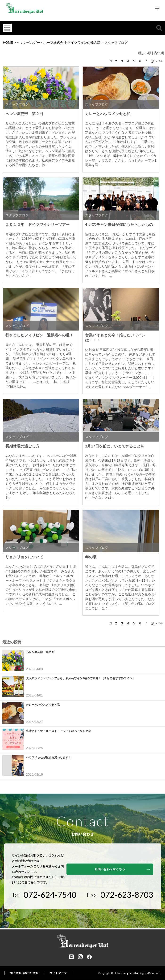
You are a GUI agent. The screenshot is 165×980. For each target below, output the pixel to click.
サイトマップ (58, 973)
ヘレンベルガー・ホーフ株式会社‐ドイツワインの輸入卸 (59, 43)
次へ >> (157, 61)
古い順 (159, 53)
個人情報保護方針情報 (24, 973)
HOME (8, 43)
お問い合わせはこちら (125, 866)
